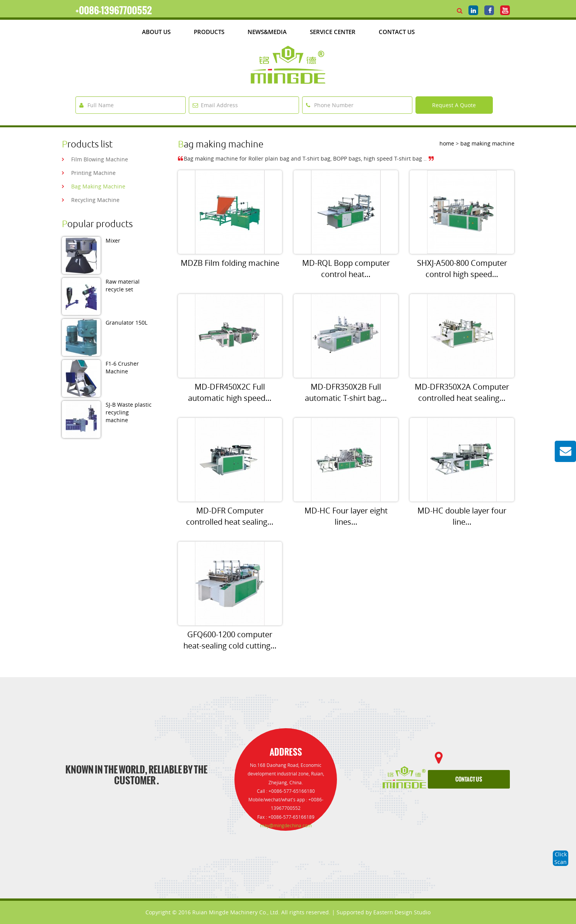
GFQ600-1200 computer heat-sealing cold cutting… (230, 640)
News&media (267, 32)
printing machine (93, 173)
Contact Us (397, 32)
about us (156, 32)
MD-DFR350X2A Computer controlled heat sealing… (462, 392)
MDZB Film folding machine (230, 263)
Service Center (333, 32)
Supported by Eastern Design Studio (384, 912)
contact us (469, 779)
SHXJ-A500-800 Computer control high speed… (462, 269)
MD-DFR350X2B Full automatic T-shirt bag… (346, 392)
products (209, 32)
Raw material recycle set (123, 285)
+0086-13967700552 (114, 10)
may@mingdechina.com (286, 826)
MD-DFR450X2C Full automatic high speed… (230, 392)
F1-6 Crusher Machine (122, 367)
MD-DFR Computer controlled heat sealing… (230, 516)
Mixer (113, 240)
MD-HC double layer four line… (462, 516)
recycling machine (95, 200)
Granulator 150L (126, 323)
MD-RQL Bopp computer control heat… (346, 269)
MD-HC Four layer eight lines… (346, 516)
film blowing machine (100, 159)
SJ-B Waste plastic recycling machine (129, 412)
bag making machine (98, 186)
